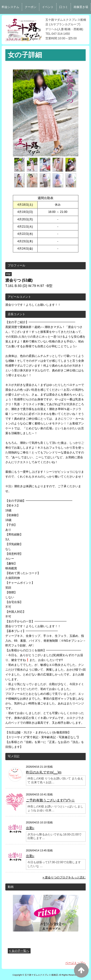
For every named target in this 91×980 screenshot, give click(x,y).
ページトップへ (75, 963)
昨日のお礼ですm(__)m (44, 772)
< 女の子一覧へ (19, 951)
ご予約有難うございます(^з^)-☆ (50, 800)
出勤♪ (30, 828)
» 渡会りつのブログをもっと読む (64, 877)
